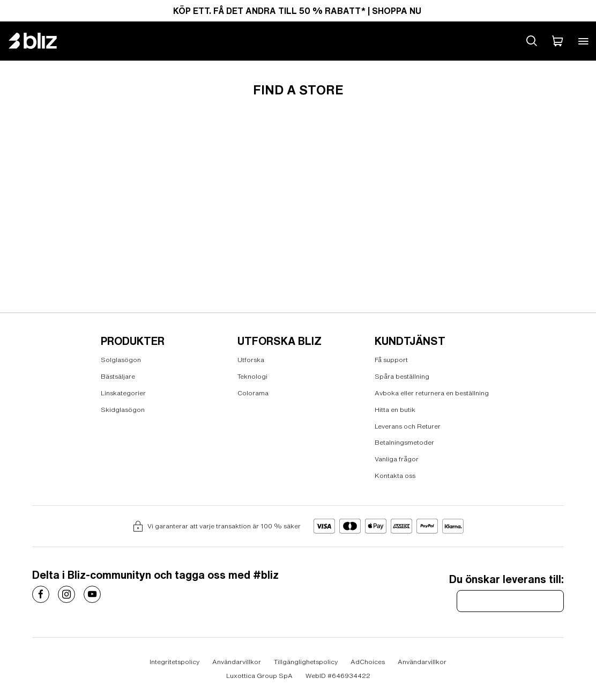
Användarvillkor (237, 662)
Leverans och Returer (408, 426)
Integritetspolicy (174, 662)
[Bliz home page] (41, 41)
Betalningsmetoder (404, 442)
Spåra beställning (402, 376)
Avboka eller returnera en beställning (432, 393)
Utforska (251, 360)
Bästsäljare (118, 376)
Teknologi (252, 376)
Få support (391, 360)
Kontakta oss (395, 476)
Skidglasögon (123, 410)
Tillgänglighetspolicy (306, 662)
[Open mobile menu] (583, 41)
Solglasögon (121, 360)
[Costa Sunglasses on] (41, 594)
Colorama (253, 393)
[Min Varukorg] (557, 41)
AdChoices (368, 662)
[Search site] (532, 41)
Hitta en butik (395, 410)
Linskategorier (123, 393)
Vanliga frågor (397, 459)
